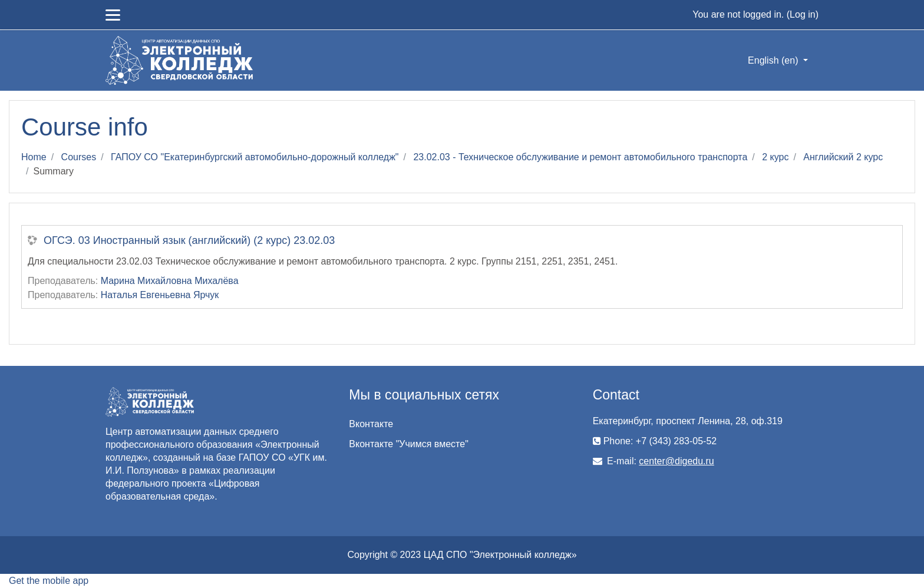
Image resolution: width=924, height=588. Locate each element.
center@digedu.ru (676, 461)
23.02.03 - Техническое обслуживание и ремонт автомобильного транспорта (580, 157)
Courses (79, 157)
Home (34, 157)
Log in (803, 14)
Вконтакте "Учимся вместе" (408, 444)
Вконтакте (371, 424)
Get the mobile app (49, 581)
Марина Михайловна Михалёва (170, 281)
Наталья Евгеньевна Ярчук (160, 295)
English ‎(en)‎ (774, 60)
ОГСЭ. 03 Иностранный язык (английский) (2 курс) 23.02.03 (189, 240)
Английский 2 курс (843, 157)
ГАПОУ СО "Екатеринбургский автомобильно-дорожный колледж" (255, 157)
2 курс (775, 157)
